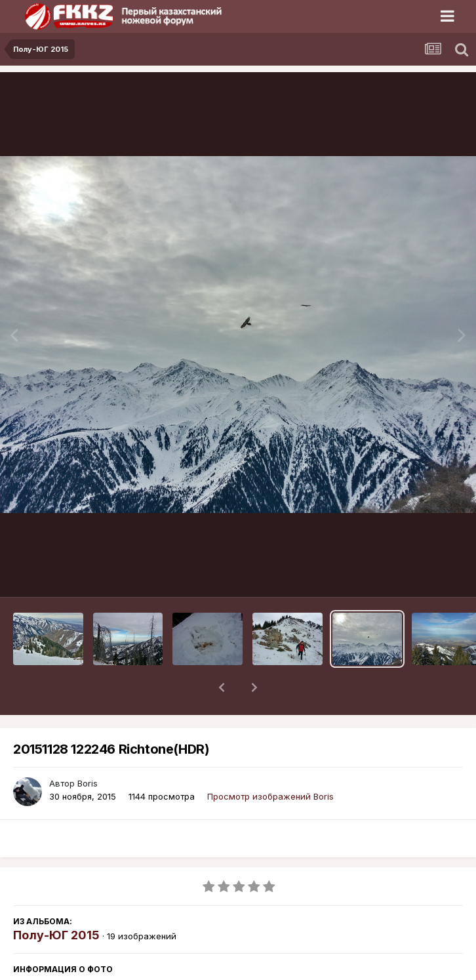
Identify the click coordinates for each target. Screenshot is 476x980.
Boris (88, 749)
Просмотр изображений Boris (270, 762)
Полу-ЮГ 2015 (56, 901)
